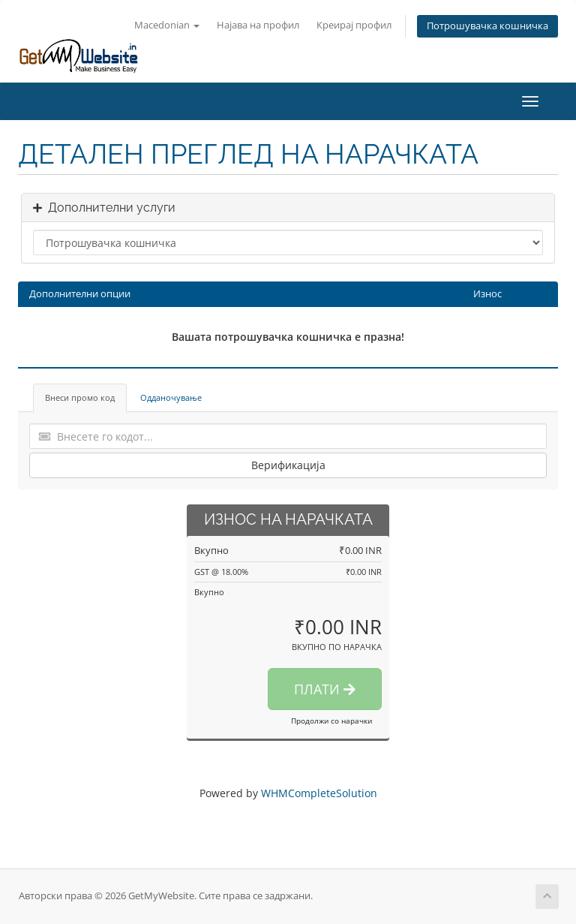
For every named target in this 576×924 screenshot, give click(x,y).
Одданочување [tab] (171, 397)
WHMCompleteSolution (319, 793)
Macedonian (167, 25)
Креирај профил (354, 25)
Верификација (288, 465)
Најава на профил (258, 25)
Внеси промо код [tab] (80, 397)
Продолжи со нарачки (331, 721)
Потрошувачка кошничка (487, 26)
